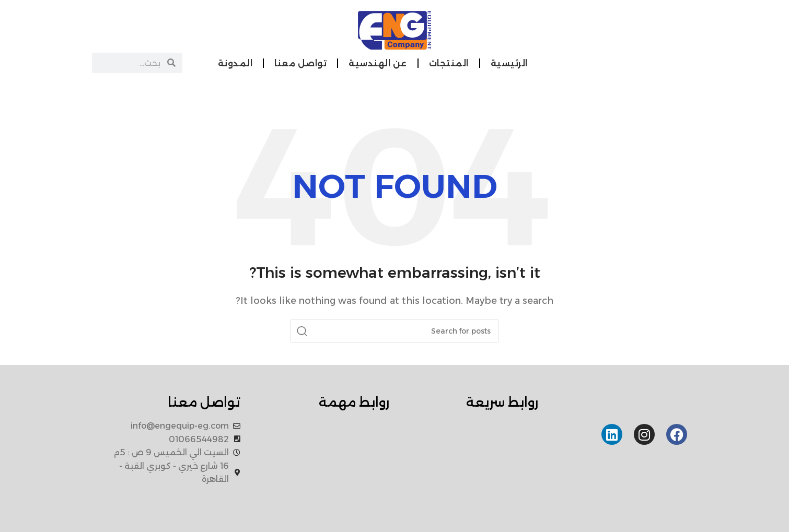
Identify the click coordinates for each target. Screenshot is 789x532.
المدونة (235, 63)
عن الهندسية (378, 63)
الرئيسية (509, 63)
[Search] (394, 331)
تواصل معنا (300, 63)
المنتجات (449, 63)
